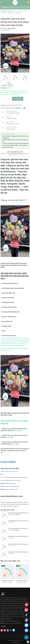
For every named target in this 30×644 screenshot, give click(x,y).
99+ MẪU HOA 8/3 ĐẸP (8, 510)
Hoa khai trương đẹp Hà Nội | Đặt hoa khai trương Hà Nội (15, 143)
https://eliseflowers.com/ (12, 489)
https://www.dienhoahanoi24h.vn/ (14, 623)
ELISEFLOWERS (8, 462)
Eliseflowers (3, 502)
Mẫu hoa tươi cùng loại (10, 561)
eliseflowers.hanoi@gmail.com (12, 486)
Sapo (18, 642)
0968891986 (18, 105)
